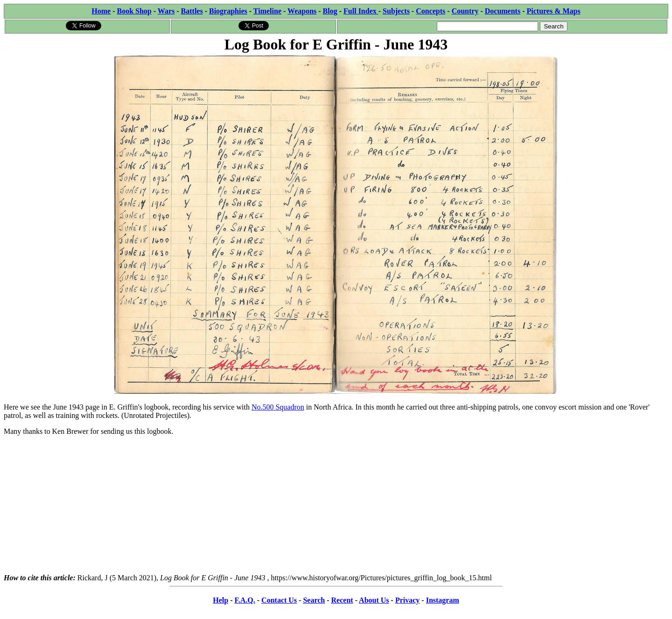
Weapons (302, 11)
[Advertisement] (336, 508)
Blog (330, 11)
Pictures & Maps (554, 11)
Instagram (443, 600)
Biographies (228, 11)
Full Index (361, 11)
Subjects (396, 11)
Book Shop (134, 11)
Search (314, 600)
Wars (166, 11)
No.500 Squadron (278, 407)
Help (220, 600)
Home (101, 11)
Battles (192, 11)
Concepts (430, 11)
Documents (503, 11)
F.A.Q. (245, 600)
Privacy (407, 600)
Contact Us (279, 600)
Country (465, 11)
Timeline (267, 11)
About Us (374, 600)
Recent (342, 600)
